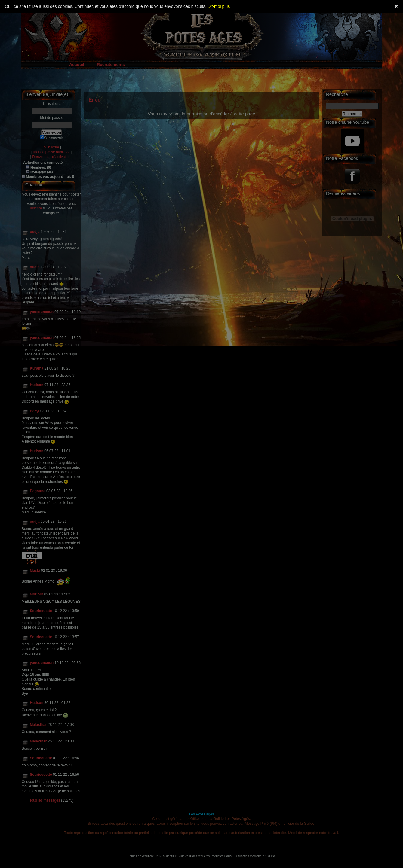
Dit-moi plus (219, 6)
